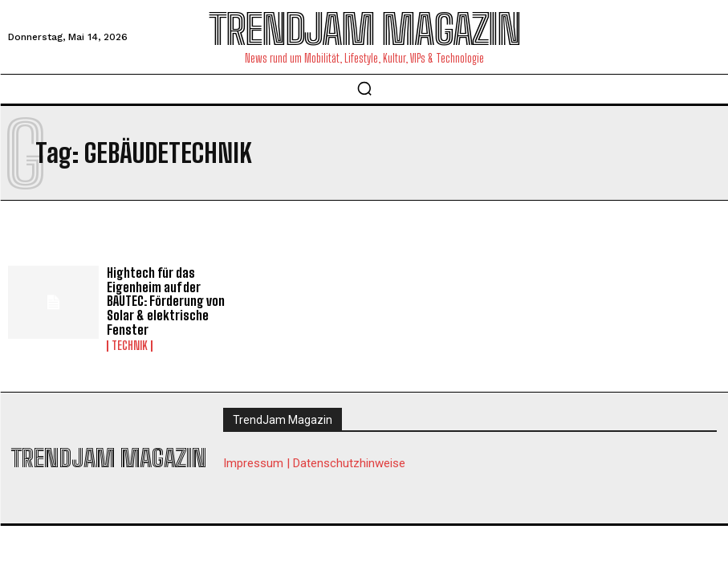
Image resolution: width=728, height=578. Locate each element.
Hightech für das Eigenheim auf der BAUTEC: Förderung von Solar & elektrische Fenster (166, 301)
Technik (130, 346)
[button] (364, 88)
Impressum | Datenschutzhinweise (314, 463)
